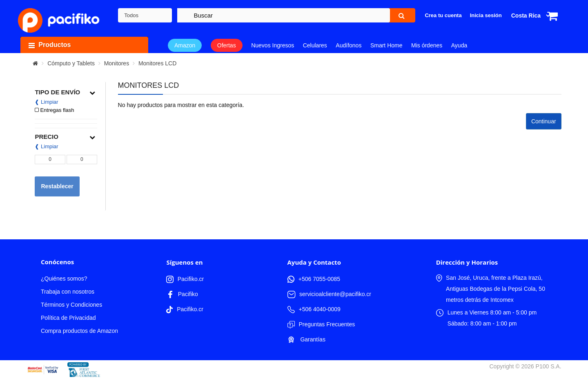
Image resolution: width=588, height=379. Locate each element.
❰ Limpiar (46, 102)
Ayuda (459, 45)
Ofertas (227, 45)
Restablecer (57, 186)
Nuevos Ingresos (273, 45)
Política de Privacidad (68, 318)
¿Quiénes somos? (64, 279)
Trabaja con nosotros (68, 292)
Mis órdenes (427, 45)
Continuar (544, 121)
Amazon (185, 45)
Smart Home (386, 45)
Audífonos (349, 45)
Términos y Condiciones (71, 305)
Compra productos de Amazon (79, 331)
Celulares (315, 45)
